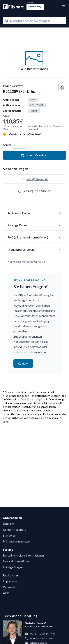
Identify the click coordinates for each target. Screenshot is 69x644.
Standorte (9, 535)
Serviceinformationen (16, 561)
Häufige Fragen (13, 567)
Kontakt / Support (14, 529)
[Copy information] (62, 87)
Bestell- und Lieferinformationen (23, 555)
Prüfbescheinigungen (16, 541)
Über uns (9, 524)
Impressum (10, 581)
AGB (6, 593)
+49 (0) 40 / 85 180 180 (41, 638)
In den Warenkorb (34, 155)
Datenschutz (11, 587)
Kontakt (23, 363)
